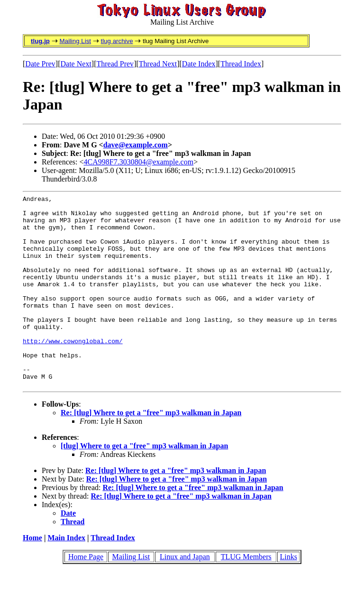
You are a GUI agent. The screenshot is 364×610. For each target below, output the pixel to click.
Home (32, 576)
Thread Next (158, 64)
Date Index (199, 64)
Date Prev (40, 64)
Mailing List (75, 41)
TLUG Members (246, 595)
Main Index (66, 576)
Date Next (76, 64)
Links (288, 595)
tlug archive (117, 41)
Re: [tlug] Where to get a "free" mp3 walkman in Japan (151, 451)
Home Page (86, 595)
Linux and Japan (185, 595)
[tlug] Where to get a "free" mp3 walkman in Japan (144, 484)
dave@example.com (136, 145)
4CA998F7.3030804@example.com (139, 162)
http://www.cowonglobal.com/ (73, 371)
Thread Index (241, 64)
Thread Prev (115, 64)
